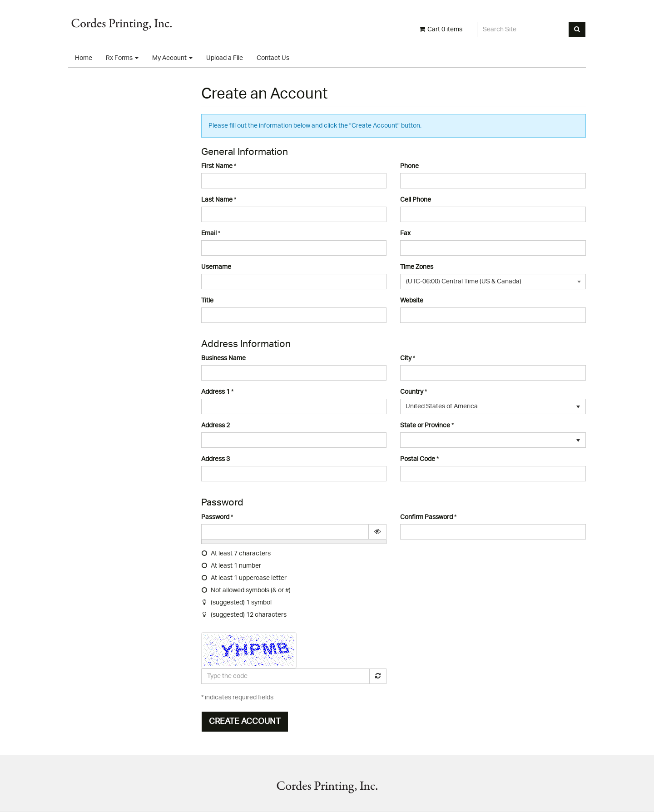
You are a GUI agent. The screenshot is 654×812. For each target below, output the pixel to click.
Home (84, 58)
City (406, 358)
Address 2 (216, 426)
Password (215, 517)
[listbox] (493, 406)
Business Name (223, 358)
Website (412, 301)
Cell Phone (416, 200)
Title (207, 301)
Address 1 (216, 392)
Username (216, 267)
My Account (172, 58)
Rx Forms (122, 58)
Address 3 (216, 459)
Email (209, 233)
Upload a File (225, 58)
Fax (405, 233)
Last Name (217, 200)
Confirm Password (426, 517)
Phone (409, 166)
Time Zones (417, 267)
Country (412, 392)
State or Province (425, 426)
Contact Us (273, 58)
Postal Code (418, 459)
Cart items (440, 29)
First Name (217, 166)
